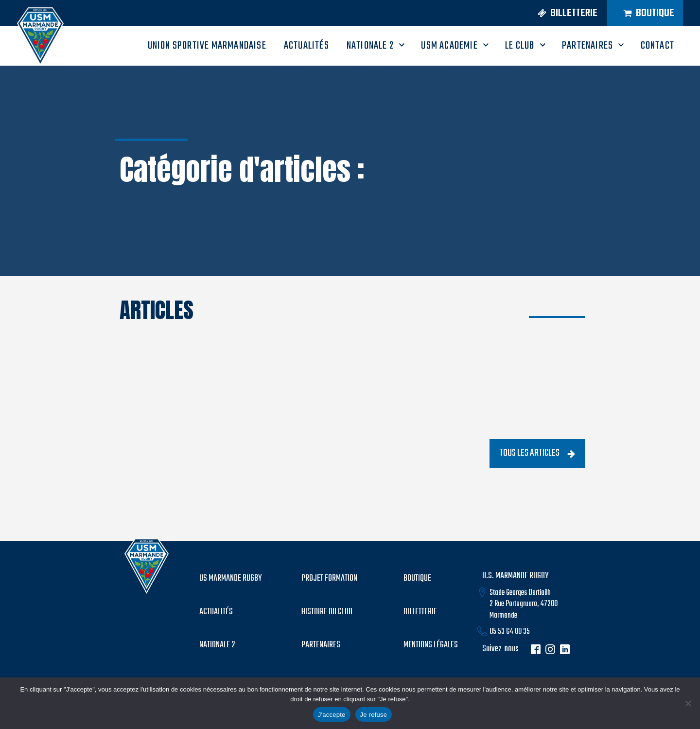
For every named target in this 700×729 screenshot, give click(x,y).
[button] (562, 13)
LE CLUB (520, 46)
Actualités (216, 612)
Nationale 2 (370, 46)
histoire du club (327, 612)
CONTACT (657, 46)
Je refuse (374, 715)
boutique (417, 579)
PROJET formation (329, 579)
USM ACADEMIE (449, 46)
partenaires (321, 645)
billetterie (420, 612)
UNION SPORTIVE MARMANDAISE (207, 46)
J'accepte (332, 715)
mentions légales (431, 645)
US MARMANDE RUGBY (230, 579)
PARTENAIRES (587, 46)
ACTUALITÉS (306, 46)
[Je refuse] (688, 703)
